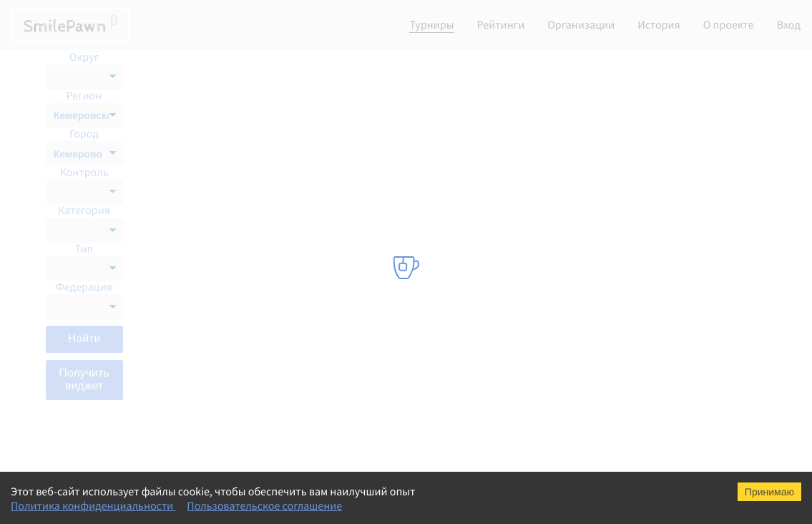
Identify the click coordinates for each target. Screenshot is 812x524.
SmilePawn (70, 25)
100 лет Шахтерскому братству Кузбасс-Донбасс (284, 220)
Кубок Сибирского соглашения (247, 364)
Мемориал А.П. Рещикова (235, 163)
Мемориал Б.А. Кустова (230, 249)
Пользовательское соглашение (264, 506)
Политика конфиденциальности (93, 506)
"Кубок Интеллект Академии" (244, 192)
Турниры (431, 25)
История (659, 25)
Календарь (656, 69)
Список (726, 69)
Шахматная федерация (453, 135)
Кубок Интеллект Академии (240, 335)
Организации (581, 25)
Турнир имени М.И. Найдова (241, 135)
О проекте (729, 25)
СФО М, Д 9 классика (224, 306)
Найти (84, 339)
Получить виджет (84, 380)
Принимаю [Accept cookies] (769, 492)
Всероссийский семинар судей (246, 450)
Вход (789, 25)
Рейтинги (501, 25)
